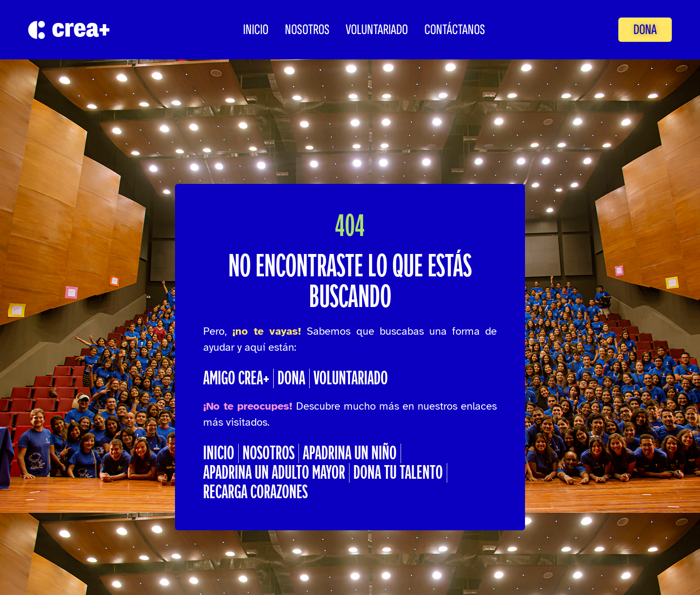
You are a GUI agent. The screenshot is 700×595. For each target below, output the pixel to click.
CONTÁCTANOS (455, 30)
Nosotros (307, 30)
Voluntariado (377, 30)
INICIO (256, 30)
